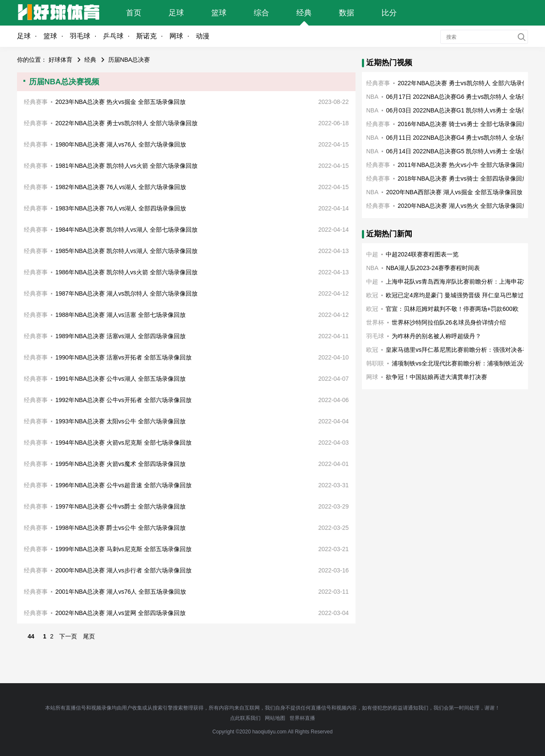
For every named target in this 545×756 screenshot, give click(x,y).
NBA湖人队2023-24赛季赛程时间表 (433, 268)
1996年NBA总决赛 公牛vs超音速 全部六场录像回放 (123, 485)
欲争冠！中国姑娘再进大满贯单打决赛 (436, 377)
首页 (134, 13)
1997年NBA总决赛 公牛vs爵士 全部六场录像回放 (120, 506)
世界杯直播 (302, 718)
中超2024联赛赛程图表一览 (422, 254)
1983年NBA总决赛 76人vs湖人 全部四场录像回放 (121, 208)
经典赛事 (36, 102)
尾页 (89, 636)
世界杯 (375, 322)
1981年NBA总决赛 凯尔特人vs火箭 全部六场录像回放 (126, 166)
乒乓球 (113, 36)
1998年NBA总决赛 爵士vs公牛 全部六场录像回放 (120, 528)
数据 (347, 13)
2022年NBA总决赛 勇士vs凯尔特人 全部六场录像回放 (126, 123)
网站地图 (275, 718)
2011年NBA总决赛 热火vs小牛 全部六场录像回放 (463, 165)
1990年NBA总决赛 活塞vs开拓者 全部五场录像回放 (123, 357)
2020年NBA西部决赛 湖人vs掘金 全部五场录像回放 (454, 192)
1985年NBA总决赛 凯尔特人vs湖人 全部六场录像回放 (126, 251)
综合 (261, 13)
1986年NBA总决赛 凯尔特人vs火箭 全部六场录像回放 (126, 272)
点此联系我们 (245, 718)
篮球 (219, 13)
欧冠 (372, 295)
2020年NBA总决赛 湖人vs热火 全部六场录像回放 (463, 206)
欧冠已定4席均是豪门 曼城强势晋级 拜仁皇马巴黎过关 (458, 295)
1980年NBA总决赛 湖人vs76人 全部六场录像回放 (121, 144)
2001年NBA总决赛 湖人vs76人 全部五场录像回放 (121, 592)
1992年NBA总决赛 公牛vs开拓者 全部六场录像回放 (123, 400)
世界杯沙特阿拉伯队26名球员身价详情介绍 (449, 322)
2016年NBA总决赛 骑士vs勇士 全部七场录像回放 (463, 124)
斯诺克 (146, 36)
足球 (176, 13)
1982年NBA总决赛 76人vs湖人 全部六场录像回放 (121, 187)
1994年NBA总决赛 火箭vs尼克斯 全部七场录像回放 (123, 443)
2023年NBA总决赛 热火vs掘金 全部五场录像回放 (120, 102)
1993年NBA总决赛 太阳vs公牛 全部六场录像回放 (120, 421)
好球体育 (60, 60)
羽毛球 (80, 36)
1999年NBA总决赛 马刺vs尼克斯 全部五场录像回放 (123, 549)
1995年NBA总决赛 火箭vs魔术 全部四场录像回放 (120, 464)
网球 (176, 36)
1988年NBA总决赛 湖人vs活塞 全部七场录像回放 (120, 315)
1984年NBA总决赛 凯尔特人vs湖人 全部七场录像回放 (126, 230)
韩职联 (375, 363)
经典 (304, 13)
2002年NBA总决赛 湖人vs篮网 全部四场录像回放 (120, 613)
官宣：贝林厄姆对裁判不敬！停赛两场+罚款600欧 (452, 309)
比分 (389, 13)
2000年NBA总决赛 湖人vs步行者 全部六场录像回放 (123, 570)
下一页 (68, 636)
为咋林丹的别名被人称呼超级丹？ (436, 336)
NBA (372, 97)
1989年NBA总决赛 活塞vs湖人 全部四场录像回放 (120, 336)
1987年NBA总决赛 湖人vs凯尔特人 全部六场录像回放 (126, 293)
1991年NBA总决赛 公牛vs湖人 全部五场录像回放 (120, 379)
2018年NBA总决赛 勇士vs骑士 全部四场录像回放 (463, 178)
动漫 (203, 36)
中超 (372, 254)
